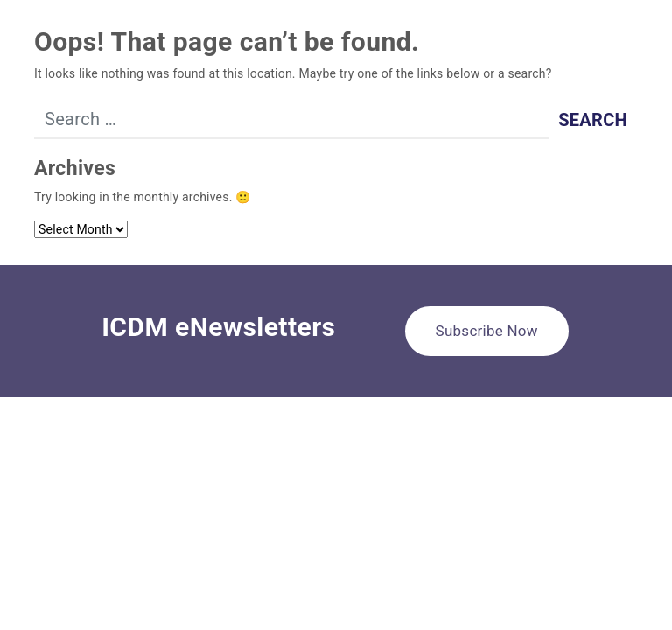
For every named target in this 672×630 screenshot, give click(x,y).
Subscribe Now (487, 331)
